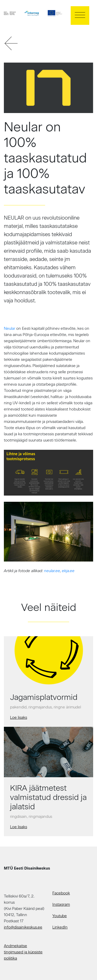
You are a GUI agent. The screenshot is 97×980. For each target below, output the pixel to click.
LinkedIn (60, 927)
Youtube (60, 916)
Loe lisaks (19, 717)
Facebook (61, 893)
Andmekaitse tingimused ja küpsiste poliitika (23, 952)
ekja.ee (68, 571)
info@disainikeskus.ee (23, 927)
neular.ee (52, 571)
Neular (10, 328)
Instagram (61, 904)
